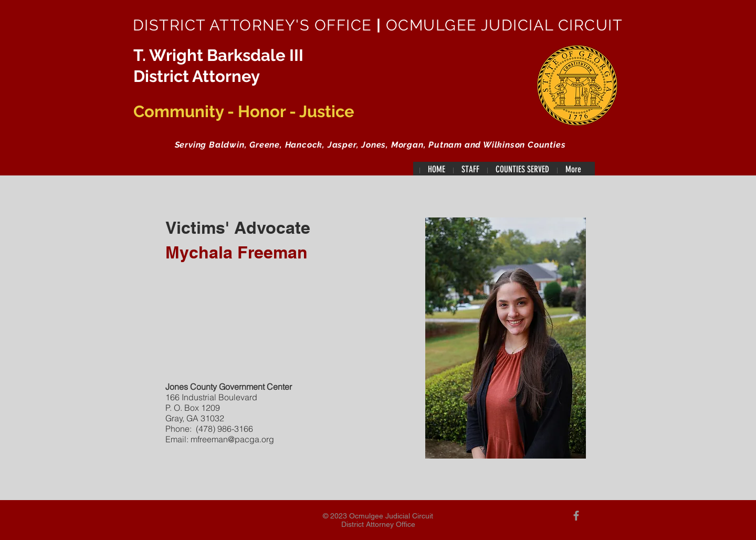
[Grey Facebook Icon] (576, 516)
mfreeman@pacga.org (232, 439)
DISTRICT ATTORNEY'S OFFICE (255, 25)
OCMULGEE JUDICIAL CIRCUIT (502, 25)
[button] (470, 169)
